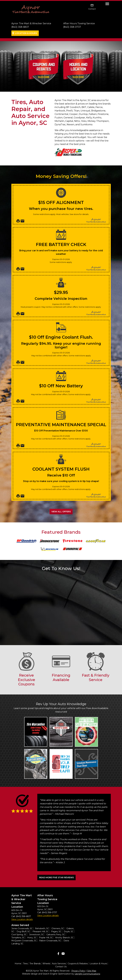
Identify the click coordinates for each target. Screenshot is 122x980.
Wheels (46, 964)
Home (18, 964)
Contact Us (61, 967)
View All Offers (61, 512)
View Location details (22, 919)
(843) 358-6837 (20, 27)
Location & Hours (26, 33)
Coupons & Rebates (78, 964)
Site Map (92, 971)
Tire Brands (35, 964)
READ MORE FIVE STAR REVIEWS (56, 878)
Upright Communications (87, 974)
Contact (92, 9)
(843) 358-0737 (72, 27)
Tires (25, 964)
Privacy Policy (78, 971)
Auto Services (59, 964)
